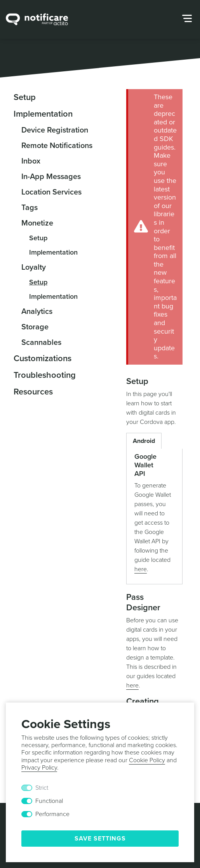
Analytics (37, 312)
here (141, 569)
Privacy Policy (39, 768)
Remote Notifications (57, 146)
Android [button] (144, 441)
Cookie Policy (147, 760)
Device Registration (55, 130)
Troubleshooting (45, 375)
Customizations (43, 358)
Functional (49, 801)
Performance (52, 814)
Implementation (43, 114)
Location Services (51, 192)
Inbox (31, 161)
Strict (42, 788)
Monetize (37, 223)
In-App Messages (51, 177)
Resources (33, 392)
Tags (30, 208)
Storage (35, 327)
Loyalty (34, 267)
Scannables (41, 343)
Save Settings (100, 839)
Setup (25, 97)
